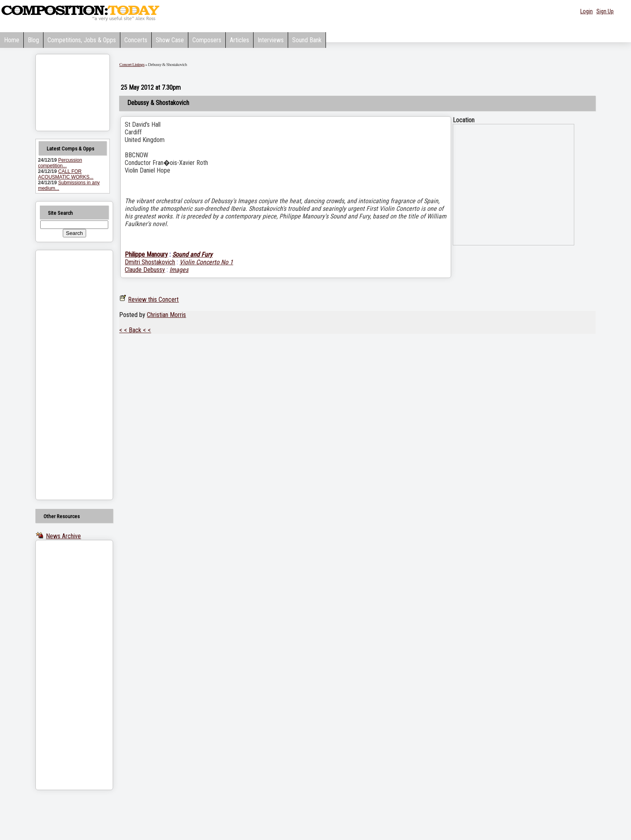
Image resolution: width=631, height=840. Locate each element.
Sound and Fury (192, 254)
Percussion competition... (60, 163)
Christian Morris (166, 315)
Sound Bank (307, 40)
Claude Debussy (145, 270)
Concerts (136, 40)
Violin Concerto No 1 (206, 262)
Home (12, 40)
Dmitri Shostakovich (150, 262)
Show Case (170, 40)
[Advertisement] (64, 375)
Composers (207, 40)
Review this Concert (153, 300)
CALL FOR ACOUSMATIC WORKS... (66, 174)
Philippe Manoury (146, 254)
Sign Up (605, 11)
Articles (239, 40)
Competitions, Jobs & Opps (82, 40)
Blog (33, 40)
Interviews (271, 40)
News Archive (63, 536)
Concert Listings (132, 64)
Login (587, 11)
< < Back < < (135, 330)
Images (179, 270)
